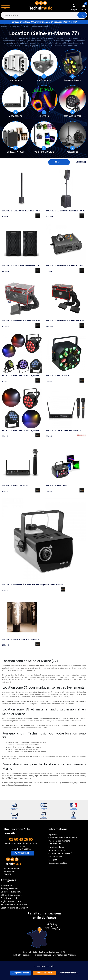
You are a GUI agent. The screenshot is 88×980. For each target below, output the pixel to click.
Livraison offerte (56, 846)
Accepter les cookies (21, 973)
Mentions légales (56, 850)
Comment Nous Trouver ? (60, 853)
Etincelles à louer (16, 152)
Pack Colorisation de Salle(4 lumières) (22, 372)
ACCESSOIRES (72, 152)
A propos (53, 834)
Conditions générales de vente (63, 837)
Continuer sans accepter (68, 973)
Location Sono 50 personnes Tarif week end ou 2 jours (22, 210)
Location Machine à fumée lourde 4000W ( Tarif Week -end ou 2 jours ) (66, 318)
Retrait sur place (56, 856)
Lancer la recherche (82, 15)
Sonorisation (7, 885)
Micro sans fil (15, 116)
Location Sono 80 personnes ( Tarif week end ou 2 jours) (66, 210)
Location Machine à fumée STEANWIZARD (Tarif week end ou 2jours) (66, 264)
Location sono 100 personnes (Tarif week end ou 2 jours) (22, 264)
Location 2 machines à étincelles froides (22, 631)
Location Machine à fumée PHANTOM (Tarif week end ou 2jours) (35, 577)
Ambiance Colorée (73, 116)
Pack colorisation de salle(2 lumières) (22, 425)
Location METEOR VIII (58, 372)
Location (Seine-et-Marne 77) (15, 907)
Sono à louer (15, 80)
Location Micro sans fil (16, 479)
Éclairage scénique (10, 888)
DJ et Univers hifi (9, 898)
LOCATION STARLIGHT (57, 479)
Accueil (4, 26)
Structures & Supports (11, 891)
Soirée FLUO (44, 116)
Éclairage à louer (73, 80)
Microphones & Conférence (14, 904)
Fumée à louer (44, 80)
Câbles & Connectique (11, 895)
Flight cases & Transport (12, 901)
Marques (53, 859)
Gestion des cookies (58, 862)
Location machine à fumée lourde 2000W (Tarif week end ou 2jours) (22, 318)
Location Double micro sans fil (64, 425)
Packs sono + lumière (44, 152)
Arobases (72, 954)
